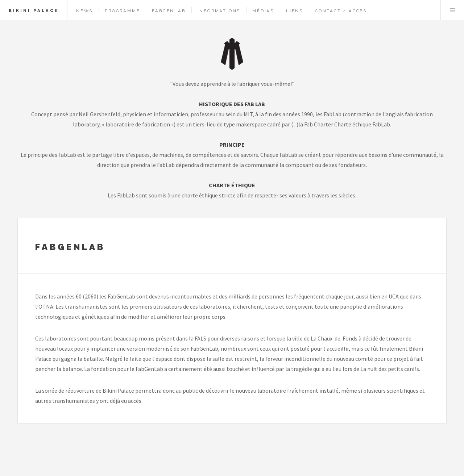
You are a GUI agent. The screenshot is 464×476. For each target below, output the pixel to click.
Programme (122, 11)
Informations (219, 11)
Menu (452, 10)
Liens (295, 11)
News (84, 11)
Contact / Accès (341, 11)
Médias (263, 11)
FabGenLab (169, 11)
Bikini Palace (34, 11)
